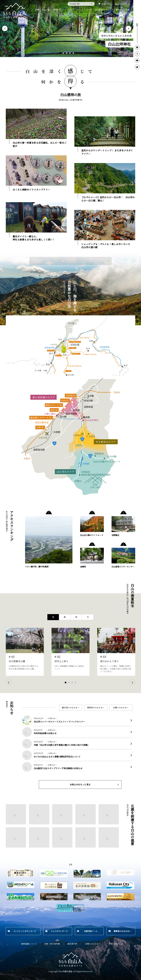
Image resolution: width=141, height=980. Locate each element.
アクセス (109, 10)
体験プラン (59, 10)
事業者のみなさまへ (96, 707)
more (83, 718)
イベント (71, 10)
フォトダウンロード (57, 931)
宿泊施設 (99, 10)
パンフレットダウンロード (22, 931)
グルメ (80, 10)
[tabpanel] (67, 29)
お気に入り (105, 4)
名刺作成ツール (87, 931)
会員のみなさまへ (121, 707)
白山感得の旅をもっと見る (84, 261)
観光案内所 (72, 944)
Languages (122, 4)
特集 (37, 10)
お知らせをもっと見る (95, 784)
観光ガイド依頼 (123, 10)
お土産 (89, 10)
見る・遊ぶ (47, 10)
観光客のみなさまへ (71, 707)
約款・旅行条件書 (52, 944)
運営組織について (29, 944)
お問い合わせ (114, 944)
